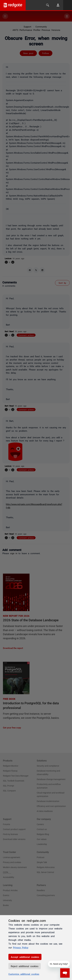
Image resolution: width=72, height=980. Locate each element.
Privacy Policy (21, 947)
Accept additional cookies (25, 957)
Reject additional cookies (25, 966)
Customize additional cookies (24, 974)
